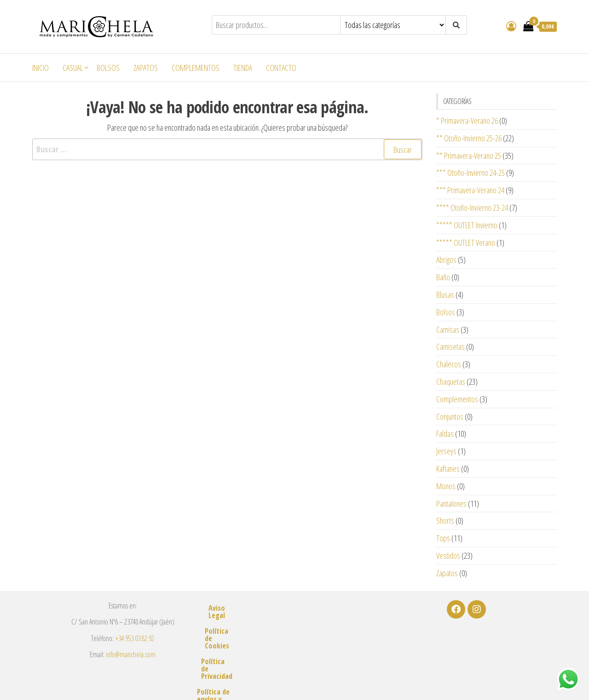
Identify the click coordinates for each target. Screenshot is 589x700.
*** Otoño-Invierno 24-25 (471, 173)
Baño (443, 277)
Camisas (448, 330)
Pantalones (451, 503)
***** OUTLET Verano (466, 243)
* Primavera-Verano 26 (467, 121)
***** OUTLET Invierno (467, 225)
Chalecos (449, 364)
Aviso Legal (294, 608)
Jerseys (446, 451)
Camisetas (450, 347)
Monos (446, 486)
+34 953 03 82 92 (135, 638)
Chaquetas (451, 382)
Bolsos (108, 68)
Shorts (445, 521)
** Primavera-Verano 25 (469, 156)
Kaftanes (448, 469)
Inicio (40, 68)
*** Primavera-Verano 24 (470, 190)
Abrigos (446, 260)
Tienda (243, 68)
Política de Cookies (294, 624)
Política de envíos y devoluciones (294, 655)
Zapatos (146, 68)
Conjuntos (450, 417)
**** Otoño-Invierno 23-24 (472, 208)
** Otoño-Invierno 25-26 (469, 138)
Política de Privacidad (294, 639)
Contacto (281, 68)
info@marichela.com (131, 654)
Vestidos (448, 555)
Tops (443, 538)
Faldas (445, 434)
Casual (73, 68)
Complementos (196, 68)
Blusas (445, 295)
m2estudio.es (399, 680)
